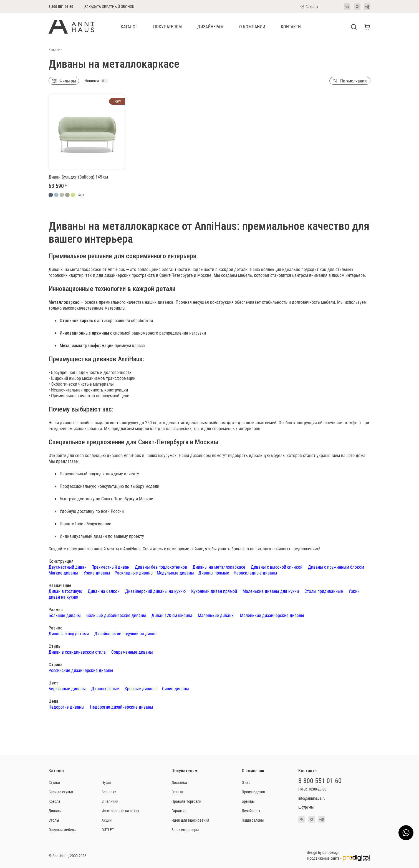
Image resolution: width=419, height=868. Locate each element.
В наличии (110, 801)
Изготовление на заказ (120, 811)
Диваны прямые (214, 573)
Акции (107, 820)
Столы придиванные (324, 591)
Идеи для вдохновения (190, 820)
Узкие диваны (97, 573)
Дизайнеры (251, 811)
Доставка (179, 782)
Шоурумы (306, 807)
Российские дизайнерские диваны (81, 670)
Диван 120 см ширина (172, 615)
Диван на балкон (104, 591)
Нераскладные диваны (255, 573)
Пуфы (106, 782)
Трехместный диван (111, 567)
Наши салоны (253, 820)
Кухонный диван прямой (214, 591)
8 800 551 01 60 (61, 7)
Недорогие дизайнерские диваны (122, 707)
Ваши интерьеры (185, 830)
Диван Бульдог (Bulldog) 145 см (78, 177)
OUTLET (108, 830)
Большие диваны (65, 615)
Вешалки (109, 792)
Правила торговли (186, 801)
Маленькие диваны (216, 615)
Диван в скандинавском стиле (77, 652)
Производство (253, 792)
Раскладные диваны (134, 573)
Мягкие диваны (63, 573)
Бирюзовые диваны (67, 688)
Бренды (248, 801)
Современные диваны (132, 652)
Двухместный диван (68, 567)
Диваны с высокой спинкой (277, 567)
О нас (246, 782)
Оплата (177, 792)
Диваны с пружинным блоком (336, 567)
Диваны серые (105, 688)
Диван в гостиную (65, 591)
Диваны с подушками (69, 634)
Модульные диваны (175, 573)
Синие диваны (176, 688)
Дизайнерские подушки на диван (125, 634)
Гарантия (179, 811)
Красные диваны (141, 688)
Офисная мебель (62, 830)
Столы (54, 820)
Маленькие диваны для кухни (271, 591)
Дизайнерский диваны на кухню (155, 591)
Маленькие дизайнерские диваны (272, 615)
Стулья (54, 782)
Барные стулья (61, 792)
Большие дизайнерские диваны (116, 615)
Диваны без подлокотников (161, 567)
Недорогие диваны (66, 707)
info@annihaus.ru (312, 798)
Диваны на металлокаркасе (219, 567)
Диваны (55, 811)
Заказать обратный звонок (109, 7)
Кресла (54, 801)
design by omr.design (323, 852)
